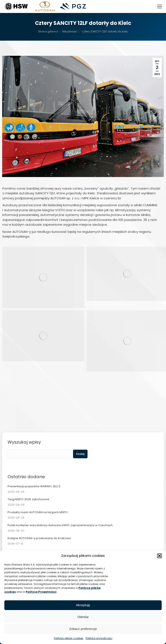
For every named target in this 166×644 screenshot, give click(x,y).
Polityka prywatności (99, 638)
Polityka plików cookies (69, 638)
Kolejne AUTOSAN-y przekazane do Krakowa (39, 538)
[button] (160, 556)
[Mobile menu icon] (160, 6)
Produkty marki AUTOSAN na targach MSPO (38, 512)
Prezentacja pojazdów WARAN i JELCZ (34, 486)
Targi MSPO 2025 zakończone (28, 499)
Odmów (83, 617)
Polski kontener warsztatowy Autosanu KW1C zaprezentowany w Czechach (60, 525)
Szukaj (80, 454)
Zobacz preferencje (83, 629)
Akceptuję (83, 605)
